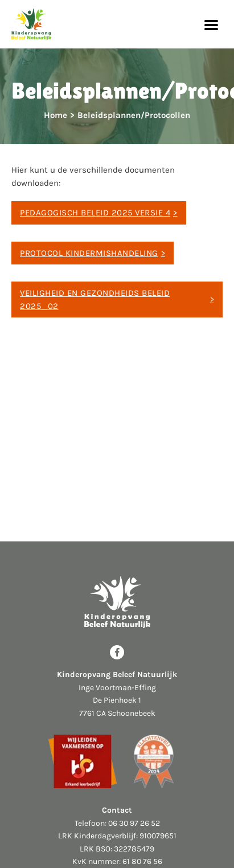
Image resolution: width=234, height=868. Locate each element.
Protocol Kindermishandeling (89, 253)
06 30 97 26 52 (134, 823)
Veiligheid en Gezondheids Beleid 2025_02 (95, 299)
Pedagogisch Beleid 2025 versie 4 (95, 213)
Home (56, 115)
